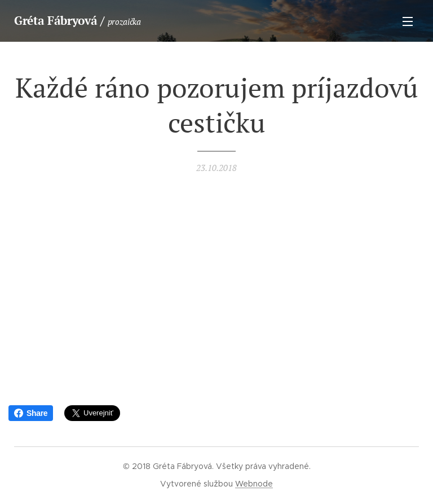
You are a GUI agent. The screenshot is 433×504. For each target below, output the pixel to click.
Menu (408, 21)
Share (31, 413)
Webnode (254, 484)
